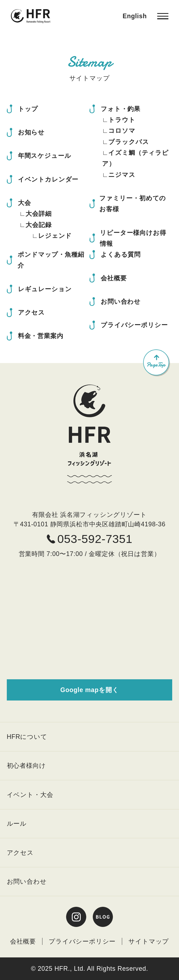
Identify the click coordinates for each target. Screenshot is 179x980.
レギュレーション (45, 289)
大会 (24, 203)
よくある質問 (121, 254)
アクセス (31, 312)
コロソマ (122, 131)
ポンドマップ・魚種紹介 (51, 260)
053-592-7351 (89, 539)
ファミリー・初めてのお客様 (133, 204)
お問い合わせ (121, 302)
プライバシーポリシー (134, 325)
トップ (28, 109)
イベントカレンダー (48, 179)
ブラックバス (129, 142)
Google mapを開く (90, 690)
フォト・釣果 (121, 109)
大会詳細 (38, 214)
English (135, 16)
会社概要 (114, 278)
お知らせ (31, 132)
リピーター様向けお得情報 (133, 238)
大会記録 (38, 225)
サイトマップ (149, 941)
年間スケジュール (45, 156)
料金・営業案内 (41, 336)
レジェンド (55, 236)
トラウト (122, 120)
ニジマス (122, 175)
